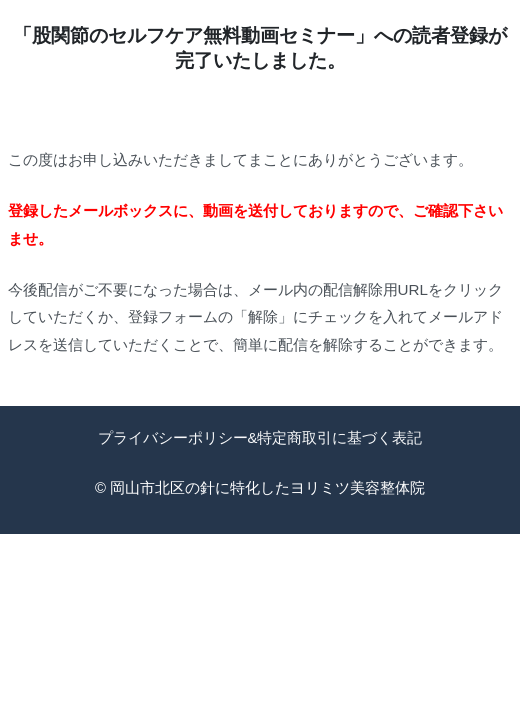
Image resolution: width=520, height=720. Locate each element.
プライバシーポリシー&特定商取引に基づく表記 (260, 438)
